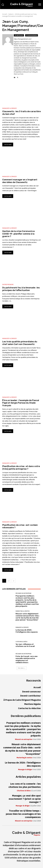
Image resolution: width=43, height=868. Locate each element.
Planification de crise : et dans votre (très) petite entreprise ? (21, 468)
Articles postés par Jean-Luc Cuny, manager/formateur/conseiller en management (20, 15)
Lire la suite (8, 145)
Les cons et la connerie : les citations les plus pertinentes (25, 785)
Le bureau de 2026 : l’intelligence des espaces (27, 631)
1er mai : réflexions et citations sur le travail (25, 645)
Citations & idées (21, 642)
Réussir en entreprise (24, 593)
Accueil (5, 14)
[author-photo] (8, 56)
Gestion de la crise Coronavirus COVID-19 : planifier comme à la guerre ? (19, 234)
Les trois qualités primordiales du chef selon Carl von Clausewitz (20, 343)
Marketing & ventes (23, 611)
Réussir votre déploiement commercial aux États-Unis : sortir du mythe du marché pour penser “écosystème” (28, 617)
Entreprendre (8, 285)
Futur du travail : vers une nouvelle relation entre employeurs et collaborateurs (27, 659)
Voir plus (22, 668)
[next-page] (14, 581)
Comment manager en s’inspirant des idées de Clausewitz (20, 181)
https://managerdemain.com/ (23, 39)
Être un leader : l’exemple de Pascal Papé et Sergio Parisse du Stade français (21, 403)
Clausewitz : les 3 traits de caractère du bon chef (21, 113)
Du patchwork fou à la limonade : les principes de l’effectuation (21, 289)
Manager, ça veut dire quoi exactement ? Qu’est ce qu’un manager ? (25, 799)
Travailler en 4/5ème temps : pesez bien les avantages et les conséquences (23, 814)
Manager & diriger (9, 108)
